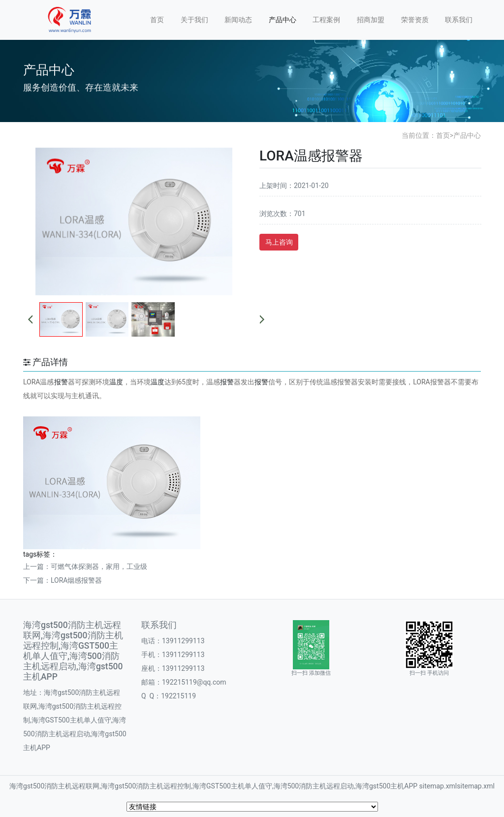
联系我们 (459, 20)
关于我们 (194, 20)
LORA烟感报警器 (77, 580)
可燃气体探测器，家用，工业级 (99, 566)
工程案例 (326, 20)
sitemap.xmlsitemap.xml (457, 786)
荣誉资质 (415, 20)
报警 (61, 382)
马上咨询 (279, 242)
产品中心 (283, 20)
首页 (157, 20)
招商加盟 (371, 20)
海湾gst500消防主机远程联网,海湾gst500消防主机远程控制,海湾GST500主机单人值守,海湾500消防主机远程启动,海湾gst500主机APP (213, 786)
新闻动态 (238, 20)
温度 (116, 382)
